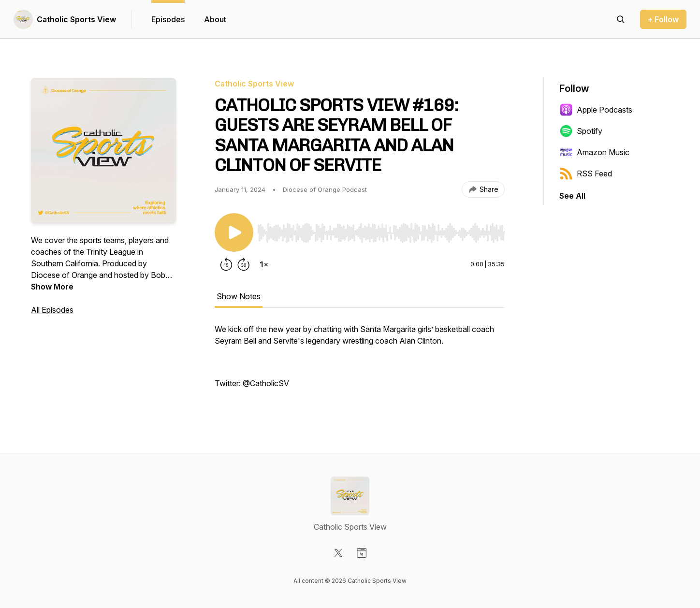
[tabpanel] (360, 361)
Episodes (168, 19)
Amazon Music (594, 152)
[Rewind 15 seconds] (226, 264)
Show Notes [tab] (239, 296)
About (215, 19)
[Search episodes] (621, 19)
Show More (52, 287)
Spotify (581, 131)
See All (572, 196)
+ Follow (663, 19)
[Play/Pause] (234, 232)
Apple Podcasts (596, 110)
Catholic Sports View (76, 19)
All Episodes (52, 310)
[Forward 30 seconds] (244, 264)
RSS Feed (586, 174)
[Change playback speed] (264, 264)
